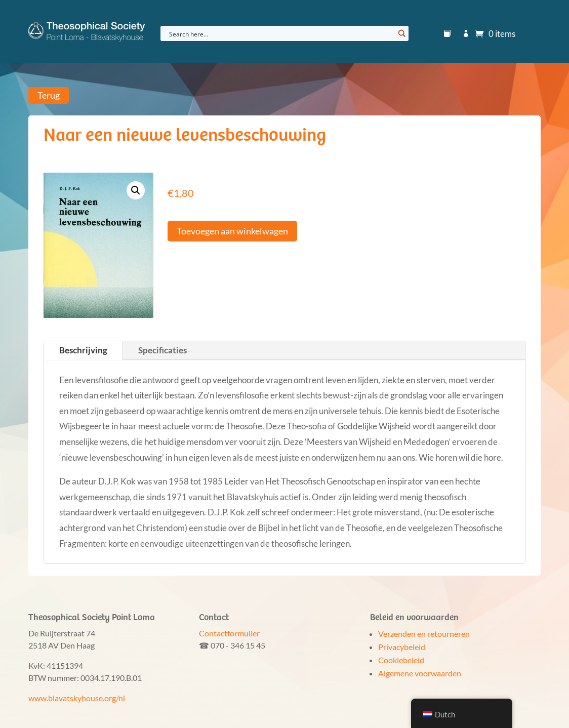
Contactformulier (229, 633)
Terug (49, 95)
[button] (136, 190)
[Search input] (281, 33)
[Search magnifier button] (401, 33)
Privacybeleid (402, 647)
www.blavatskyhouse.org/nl (77, 698)
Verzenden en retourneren (424, 634)
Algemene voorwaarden (420, 673)
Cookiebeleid (401, 660)
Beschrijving (83, 350)
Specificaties (162, 350)
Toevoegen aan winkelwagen (232, 231)
